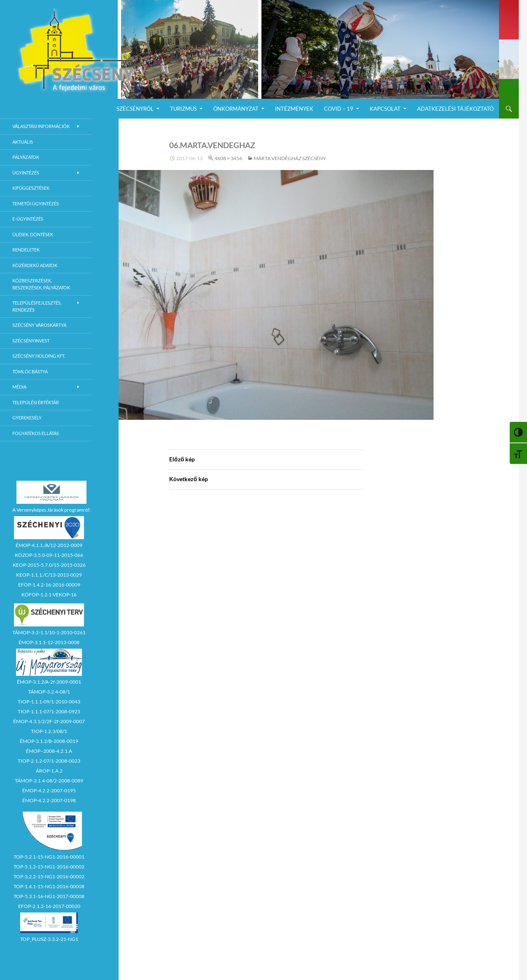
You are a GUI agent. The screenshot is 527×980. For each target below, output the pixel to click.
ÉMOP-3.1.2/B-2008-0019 (49, 741)
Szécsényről (135, 109)
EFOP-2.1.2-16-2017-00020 (49, 906)
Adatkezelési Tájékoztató (455, 109)
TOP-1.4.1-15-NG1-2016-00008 (49, 886)
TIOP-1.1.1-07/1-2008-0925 (49, 711)
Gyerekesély (27, 418)
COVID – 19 (339, 109)
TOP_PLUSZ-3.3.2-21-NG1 (49, 939)
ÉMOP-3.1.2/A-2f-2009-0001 (49, 682)
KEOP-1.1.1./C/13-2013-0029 (49, 575)
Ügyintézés (26, 173)
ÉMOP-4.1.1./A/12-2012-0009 (49, 545)
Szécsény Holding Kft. (39, 356)
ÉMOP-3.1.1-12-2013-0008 (49, 642)
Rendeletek (26, 250)
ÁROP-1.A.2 (49, 771)
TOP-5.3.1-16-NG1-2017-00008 (49, 896)
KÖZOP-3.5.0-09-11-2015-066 (49, 555)
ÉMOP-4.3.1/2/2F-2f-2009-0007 (49, 721)
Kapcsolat (385, 109)
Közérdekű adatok (35, 265)
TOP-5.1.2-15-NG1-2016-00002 (49, 867)
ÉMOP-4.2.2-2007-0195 (49, 790)
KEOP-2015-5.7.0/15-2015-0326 (49, 565)
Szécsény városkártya (39, 325)
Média (19, 387)
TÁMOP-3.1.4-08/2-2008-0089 (49, 781)
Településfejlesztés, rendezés (37, 306)
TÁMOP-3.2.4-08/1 (49, 692)
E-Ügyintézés (28, 219)
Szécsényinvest (31, 341)
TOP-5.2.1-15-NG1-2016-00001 (49, 857)
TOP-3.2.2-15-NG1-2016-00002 (49, 876)
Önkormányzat (236, 109)
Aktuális (23, 142)
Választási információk (41, 126)
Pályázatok (26, 157)
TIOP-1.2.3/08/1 (49, 731)
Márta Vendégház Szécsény (290, 158)
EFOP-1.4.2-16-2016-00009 (49, 585)
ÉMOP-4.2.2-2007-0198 (49, 800)
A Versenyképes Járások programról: (51, 510)
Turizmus (183, 109)
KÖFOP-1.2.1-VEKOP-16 (49, 595)
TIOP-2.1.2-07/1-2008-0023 (49, 761)
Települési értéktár (36, 402)
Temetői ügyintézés (36, 204)
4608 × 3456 (228, 158)
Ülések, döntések (33, 234)
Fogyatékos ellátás (36, 433)
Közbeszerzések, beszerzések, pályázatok (41, 284)
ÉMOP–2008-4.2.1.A (49, 751)
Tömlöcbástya (30, 371)
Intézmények (294, 109)
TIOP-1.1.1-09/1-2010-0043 (49, 702)
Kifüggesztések (31, 188)
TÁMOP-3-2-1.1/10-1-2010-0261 (49, 632)
